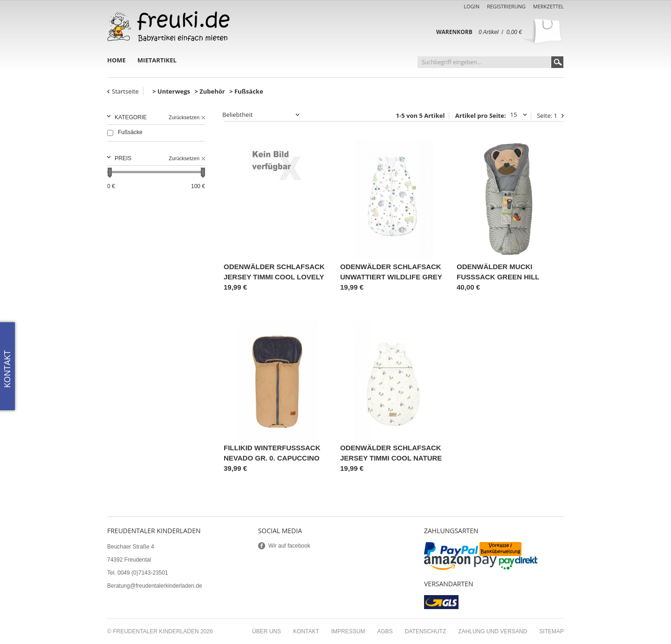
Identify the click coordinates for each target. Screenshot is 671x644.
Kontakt (306, 631)
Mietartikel (157, 60)
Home (116, 60)
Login (472, 6)
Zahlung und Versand (493, 631)
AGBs (385, 631)
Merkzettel (548, 6)
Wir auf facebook (289, 546)
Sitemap (551, 631)
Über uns (267, 631)
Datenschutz (425, 631)
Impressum (348, 631)
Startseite (125, 91)
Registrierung (506, 6)
